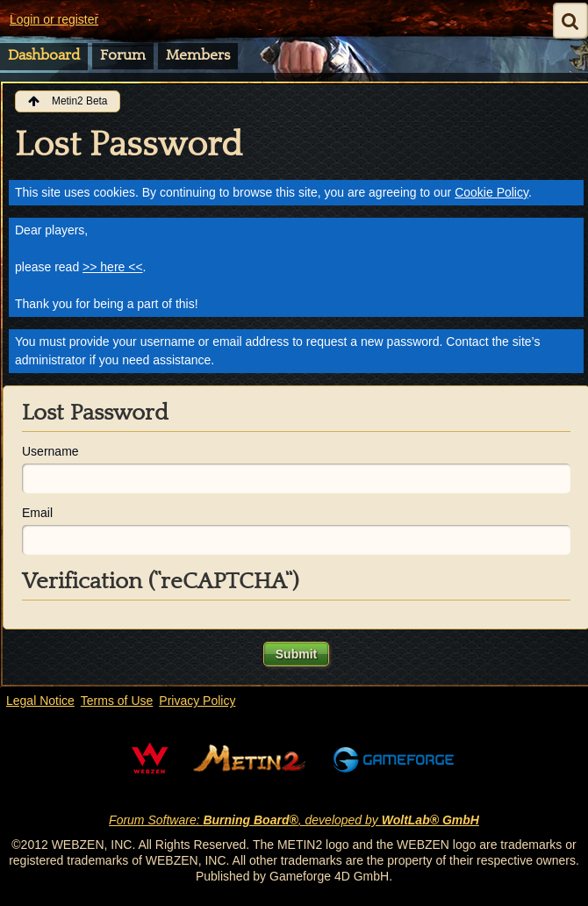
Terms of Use (117, 701)
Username (50, 451)
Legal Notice (40, 701)
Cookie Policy (491, 192)
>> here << (113, 267)
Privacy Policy (197, 701)
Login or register (54, 19)
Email (37, 513)
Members (198, 55)
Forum (123, 55)
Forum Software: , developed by (294, 820)
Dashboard (44, 55)
